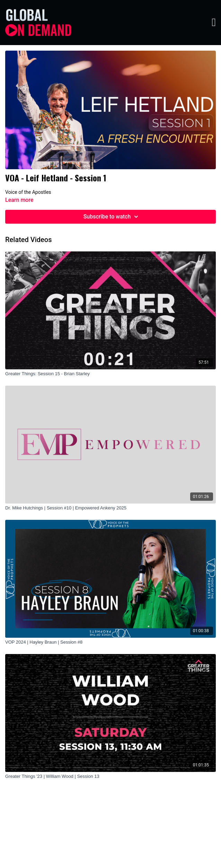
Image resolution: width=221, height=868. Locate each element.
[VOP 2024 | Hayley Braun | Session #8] (110, 642)
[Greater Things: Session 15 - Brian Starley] (110, 374)
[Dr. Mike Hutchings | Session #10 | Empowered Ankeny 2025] (110, 508)
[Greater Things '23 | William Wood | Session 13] (110, 776)
